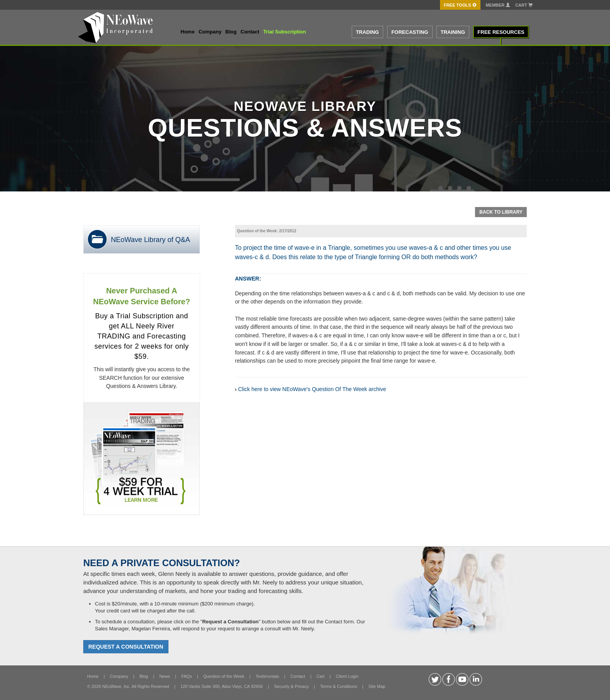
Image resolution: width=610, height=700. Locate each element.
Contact (250, 32)
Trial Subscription (285, 32)
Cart (524, 5)
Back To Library (501, 212)
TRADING (367, 32)
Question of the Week (224, 676)
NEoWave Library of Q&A (150, 240)
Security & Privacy (291, 686)
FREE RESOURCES (501, 32)
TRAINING (453, 32)
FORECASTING (410, 32)
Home (188, 32)
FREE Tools (460, 5)
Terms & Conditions (339, 686)
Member (498, 5)
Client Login (347, 676)
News (165, 676)
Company (210, 32)
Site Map (377, 686)
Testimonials (267, 676)
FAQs (187, 676)
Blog (231, 32)
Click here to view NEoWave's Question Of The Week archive (312, 389)
